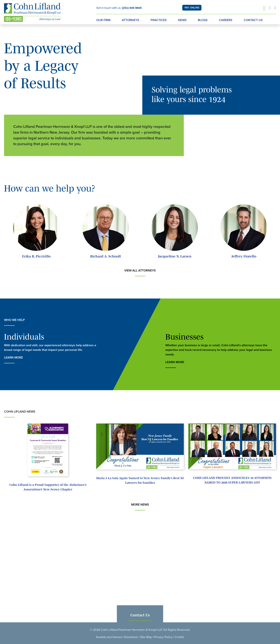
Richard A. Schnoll (106, 256)
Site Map (146, 637)
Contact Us (253, 20)
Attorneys (130, 20)
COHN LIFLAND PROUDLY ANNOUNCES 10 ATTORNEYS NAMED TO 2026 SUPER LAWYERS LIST (232, 480)
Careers (226, 20)
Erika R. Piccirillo (36, 256)
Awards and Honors (109, 637)
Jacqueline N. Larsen (175, 256)
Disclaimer (131, 637)
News (182, 20)
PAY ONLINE (192, 8)
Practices (159, 20)
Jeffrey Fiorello (244, 256)
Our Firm (103, 20)
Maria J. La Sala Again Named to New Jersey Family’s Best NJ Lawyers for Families (140, 480)
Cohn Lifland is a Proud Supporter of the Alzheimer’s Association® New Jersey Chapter (48, 487)
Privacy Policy (163, 637)
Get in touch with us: (119, 8)
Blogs (203, 20)
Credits (179, 637)
